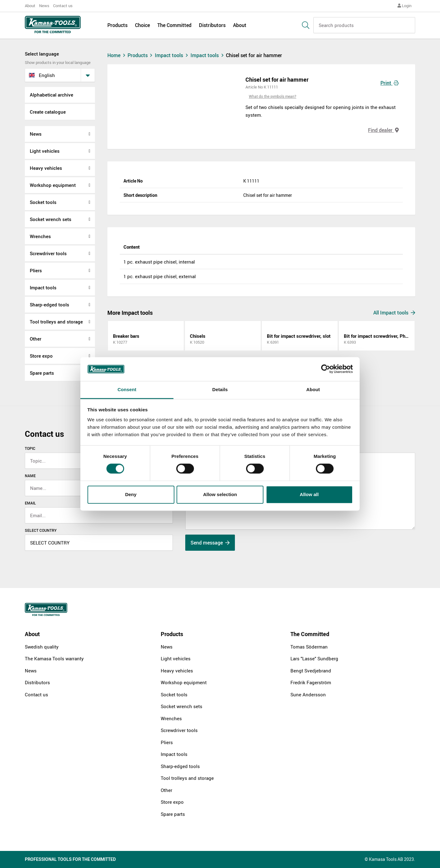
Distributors (212, 25)
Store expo (41, 356)
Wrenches (40, 236)
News (44, 6)
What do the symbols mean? (273, 96)
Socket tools (43, 202)
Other (36, 339)
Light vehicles (45, 151)
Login (404, 6)
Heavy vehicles (46, 168)
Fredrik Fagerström (311, 682)
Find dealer (383, 130)
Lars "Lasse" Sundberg (314, 658)
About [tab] (313, 389)
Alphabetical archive (52, 95)
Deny (131, 494)
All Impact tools (394, 313)
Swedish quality (42, 647)
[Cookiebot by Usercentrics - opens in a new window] (326, 369)
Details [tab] (220, 389)
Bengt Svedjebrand (311, 671)
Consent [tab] (127, 389)
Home (117, 55)
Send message (210, 543)
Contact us (63, 6)
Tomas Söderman (309, 647)
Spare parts (42, 373)
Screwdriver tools (48, 253)
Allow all (309, 494)
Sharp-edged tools (49, 305)
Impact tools (43, 287)
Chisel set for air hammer (254, 55)
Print (390, 83)
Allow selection (220, 494)
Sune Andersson (308, 694)
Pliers (36, 270)
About (30, 6)
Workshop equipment (53, 185)
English (42, 75)
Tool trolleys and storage (56, 322)
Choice (142, 25)
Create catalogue (48, 112)
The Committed (174, 25)
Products (117, 25)
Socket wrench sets (51, 219)
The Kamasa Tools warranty (54, 658)
